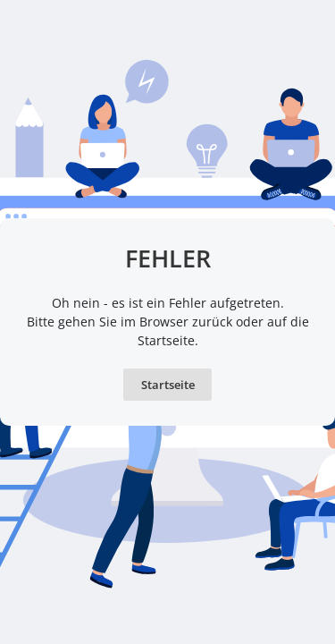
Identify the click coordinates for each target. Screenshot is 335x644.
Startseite (168, 385)
